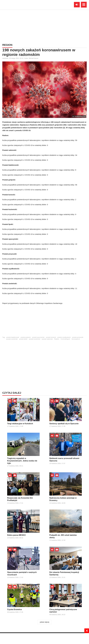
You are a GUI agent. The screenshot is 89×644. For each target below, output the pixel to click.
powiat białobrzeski (13, 337)
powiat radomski (47, 339)
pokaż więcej (44, 622)
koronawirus (76, 339)
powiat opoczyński (38, 337)
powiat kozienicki (35, 339)
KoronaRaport (65, 339)
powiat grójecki (26, 337)
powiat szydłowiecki (64, 337)
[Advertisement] (44, 321)
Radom (57, 339)
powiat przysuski (78, 337)
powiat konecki (51, 337)
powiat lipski (23, 339)
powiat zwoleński (12, 339)
